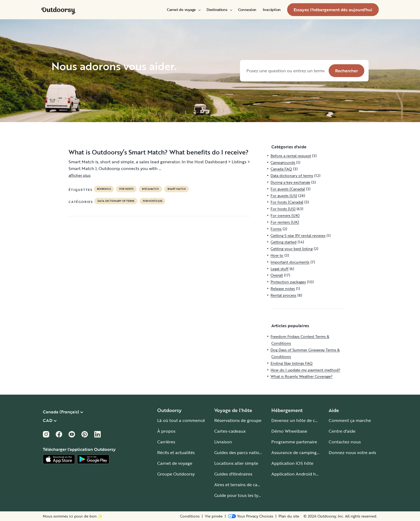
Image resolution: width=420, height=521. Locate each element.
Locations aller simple (236, 463)
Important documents (290, 262)
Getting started (284, 242)
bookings (104, 189)
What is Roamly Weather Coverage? (301, 376)
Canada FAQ (281, 169)
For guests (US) (284, 196)
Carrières (166, 442)
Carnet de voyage (183, 10)
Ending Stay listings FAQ (292, 363)
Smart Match (177, 189)
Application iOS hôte (292, 463)
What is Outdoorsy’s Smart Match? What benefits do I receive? (159, 152)
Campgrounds (283, 162)
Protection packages (288, 282)
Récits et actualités (176, 452)
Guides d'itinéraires (233, 474)
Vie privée (214, 516)
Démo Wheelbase (289, 431)
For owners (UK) (285, 215)
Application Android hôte (297, 474)
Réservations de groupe (238, 420)
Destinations (219, 10)
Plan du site (289, 516)
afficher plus (80, 175)
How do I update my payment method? (305, 370)
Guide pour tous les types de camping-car (256, 495)
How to (277, 255)
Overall (277, 275)
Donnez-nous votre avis (352, 452)
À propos (166, 431)
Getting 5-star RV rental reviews (298, 235)
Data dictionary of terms (116, 201)
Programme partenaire (294, 442)
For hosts (126, 189)
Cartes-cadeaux (230, 431)
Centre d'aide (342, 431)
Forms (276, 229)
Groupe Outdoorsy (176, 474)
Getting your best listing (292, 249)
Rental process (283, 295)
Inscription (272, 10)
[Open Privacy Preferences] (251, 516)
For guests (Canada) (288, 189)
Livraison (223, 442)
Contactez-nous (345, 442)
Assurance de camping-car (298, 452)
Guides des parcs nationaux (242, 452)
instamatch (150, 189)
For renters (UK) (285, 222)
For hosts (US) (152, 201)
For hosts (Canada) (287, 202)
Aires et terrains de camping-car (246, 485)
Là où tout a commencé (181, 420)
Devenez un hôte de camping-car (305, 420)
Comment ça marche (350, 420)
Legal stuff (280, 269)
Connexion (247, 10)
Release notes (283, 288)
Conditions (190, 516)
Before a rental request (291, 156)
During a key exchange (290, 182)
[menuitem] (183, 10)
